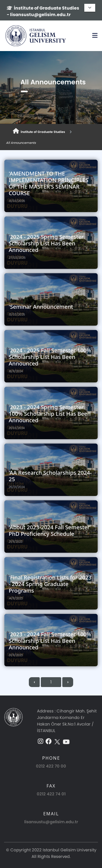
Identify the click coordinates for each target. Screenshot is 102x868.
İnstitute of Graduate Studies (39, 131)
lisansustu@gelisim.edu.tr (51, 822)
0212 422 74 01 (51, 794)
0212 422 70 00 (51, 766)
